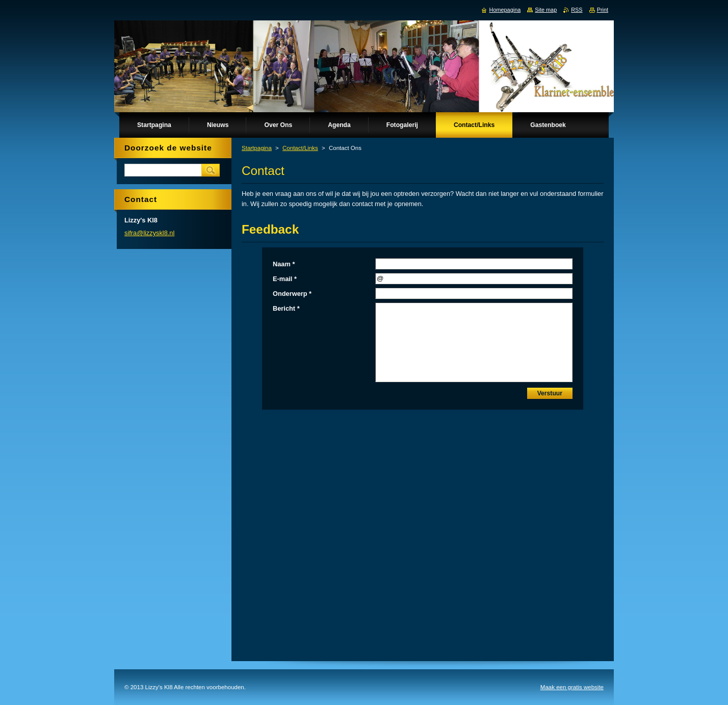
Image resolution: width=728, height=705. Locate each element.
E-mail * (285, 279)
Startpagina (257, 148)
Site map (546, 10)
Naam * (284, 264)
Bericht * (286, 308)
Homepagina (505, 10)
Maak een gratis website (572, 687)
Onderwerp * (292, 294)
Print (603, 10)
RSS (577, 10)
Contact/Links (300, 148)
